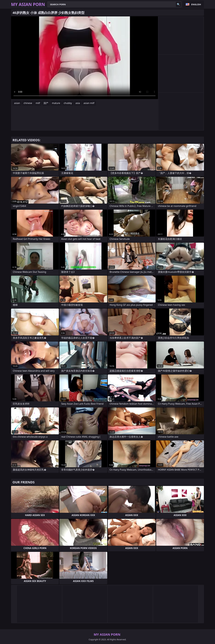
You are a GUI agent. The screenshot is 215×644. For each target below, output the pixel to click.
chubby (68, 103)
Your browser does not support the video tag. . (85, 58)
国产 (46, 103)
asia (78, 103)
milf (38, 103)
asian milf (89, 103)
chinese (28, 103)
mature (56, 103)
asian (17, 103)
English (196, 4)
